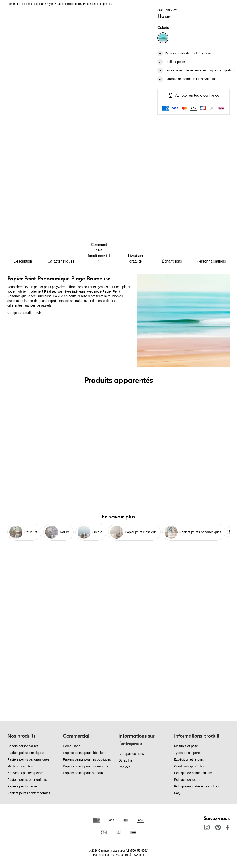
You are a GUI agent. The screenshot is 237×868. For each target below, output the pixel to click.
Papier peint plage (94, 4)
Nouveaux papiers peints (25, 773)
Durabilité (125, 760)
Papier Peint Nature (69, 4)
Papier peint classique (31, 4)
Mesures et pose (186, 746)
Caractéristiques (61, 261)
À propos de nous (131, 754)
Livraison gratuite (135, 259)
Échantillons (172, 261)
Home (11, 4)
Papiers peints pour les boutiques (87, 759)
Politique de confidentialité (193, 773)
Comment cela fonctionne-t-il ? (99, 253)
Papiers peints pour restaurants (86, 766)
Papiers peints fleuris (22, 786)
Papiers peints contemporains (29, 793)
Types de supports (187, 753)
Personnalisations (211, 261)
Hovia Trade (72, 746)
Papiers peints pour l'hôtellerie (85, 753)
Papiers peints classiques (26, 753)
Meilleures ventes (20, 766)
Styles (50, 4)
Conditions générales (189, 766)
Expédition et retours (189, 759)
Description (23, 261)
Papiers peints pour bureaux (83, 773)
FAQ (177, 793)
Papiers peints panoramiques (28, 759)
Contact (124, 767)
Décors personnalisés (23, 746)
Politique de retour (187, 780)
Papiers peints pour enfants (27, 780)
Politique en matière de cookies (197, 786)
